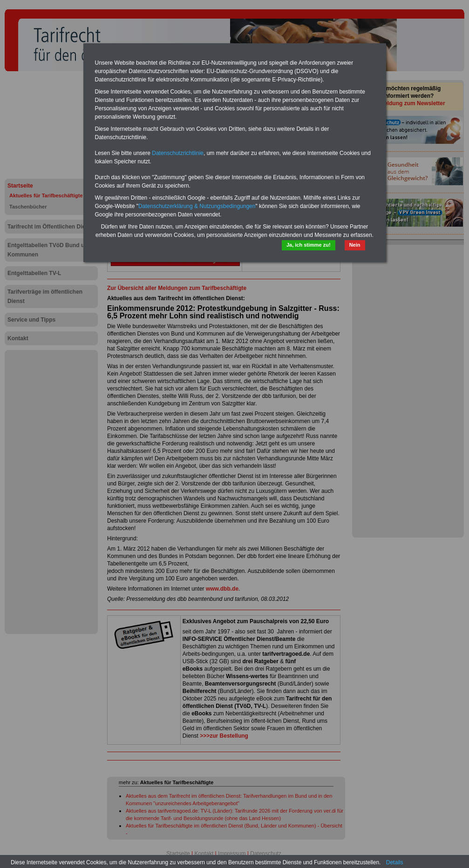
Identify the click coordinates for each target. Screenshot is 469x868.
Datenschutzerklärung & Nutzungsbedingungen (197, 206)
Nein (355, 245)
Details (395, 862)
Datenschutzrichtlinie (178, 153)
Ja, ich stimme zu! (309, 245)
